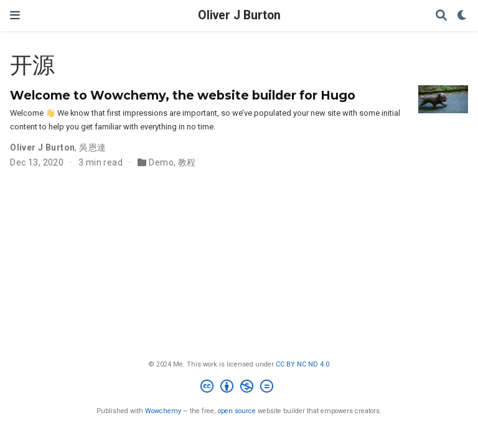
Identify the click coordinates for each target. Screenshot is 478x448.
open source (237, 411)
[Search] (441, 16)
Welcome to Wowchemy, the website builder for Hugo (183, 95)
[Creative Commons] (239, 388)
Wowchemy (163, 411)
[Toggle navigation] (15, 15)
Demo (161, 162)
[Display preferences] (462, 16)
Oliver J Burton (239, 15)
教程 (187, 162)
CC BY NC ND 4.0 (302, 364)
